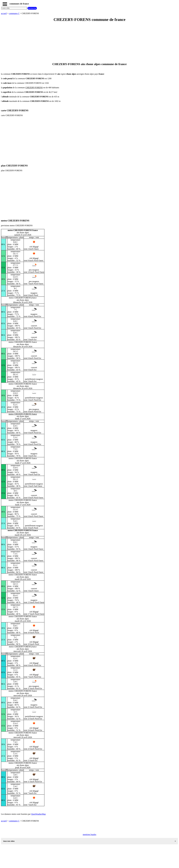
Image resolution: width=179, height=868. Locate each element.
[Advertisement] (77, 42)
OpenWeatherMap (38, 814)
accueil (4, 13)
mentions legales (89, 834)
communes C (14, 13)
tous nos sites (9, 841)
